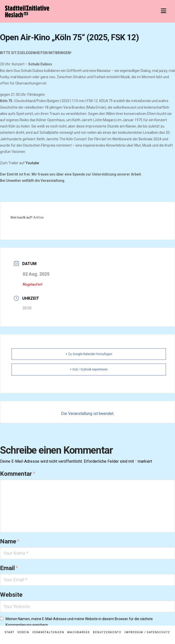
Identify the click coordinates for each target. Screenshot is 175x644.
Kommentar (18, 474)
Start (10, 632)
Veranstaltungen (48, 632)
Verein (23, 632)
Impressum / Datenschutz (147, 632)
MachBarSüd (79, 632)
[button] (164, 11)
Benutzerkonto (107, 632)
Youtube (32, 163)
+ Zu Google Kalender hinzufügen (89, 354)
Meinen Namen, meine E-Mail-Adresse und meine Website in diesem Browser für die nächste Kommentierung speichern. (79, 622)
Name (10, 541)
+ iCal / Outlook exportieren (89, 369)
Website (11, 595)
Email (9, 568)
